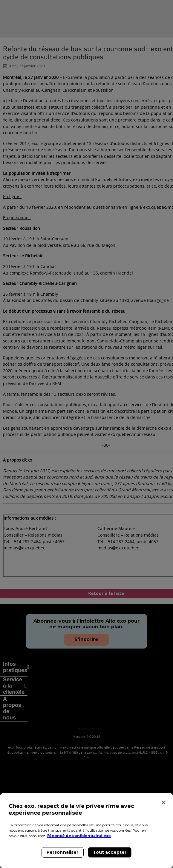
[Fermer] (163, 802)
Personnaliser (63, 852)
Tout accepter (110, 852)
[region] (86, 830)
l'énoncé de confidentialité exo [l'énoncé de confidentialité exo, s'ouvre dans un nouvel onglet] (79, 836)
